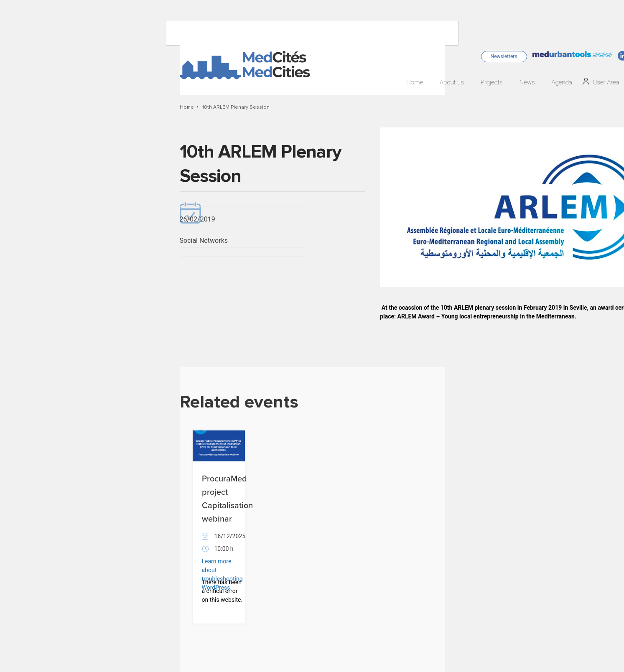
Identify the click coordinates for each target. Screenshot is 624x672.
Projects (492, 83)
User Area (606, 83)
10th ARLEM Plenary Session (236, 107)
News (527, 83)
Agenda (562, 83)
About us (452, 83)
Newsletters (504, 56)
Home (415, 83)
